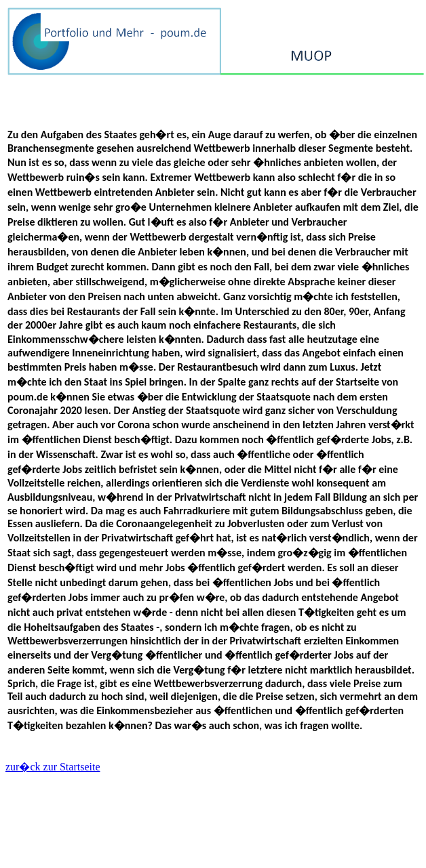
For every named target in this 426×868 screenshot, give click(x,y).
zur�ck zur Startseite (53, 767)
